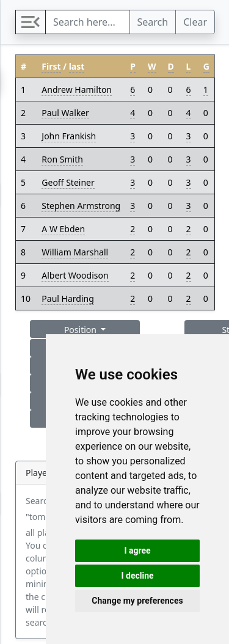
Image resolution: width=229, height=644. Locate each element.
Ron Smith (62, 159)
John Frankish (69, 136)
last (77, 66)
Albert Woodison (75, 275)
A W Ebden (63, 229)
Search (153, 22)
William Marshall (75, 252)
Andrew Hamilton (77, 90)
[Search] (88, 22)
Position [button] (82, 330)
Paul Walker (65, 113)
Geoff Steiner (68, 182)
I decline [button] (137, 576)
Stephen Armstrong (81, 206)
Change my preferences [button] (137, 601)
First (51, 66)
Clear (195, 22)
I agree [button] (137, 551)
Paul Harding (67, 298)
